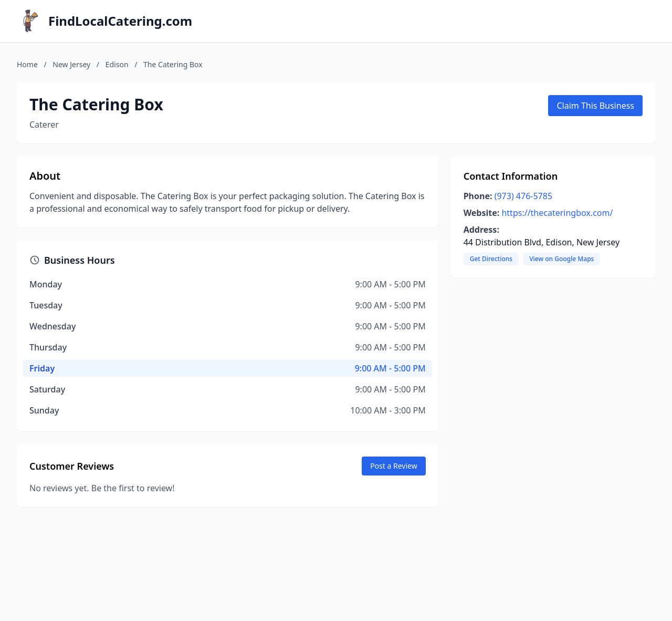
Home (27, 64)
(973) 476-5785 (523, 196)
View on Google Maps (561, 259)
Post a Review (394, 466)
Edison (117, 64)
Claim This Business (595, 106)
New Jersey (71, 64)
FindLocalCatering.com (120, 21)
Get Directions (491, 259)
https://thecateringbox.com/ (557, 213)
